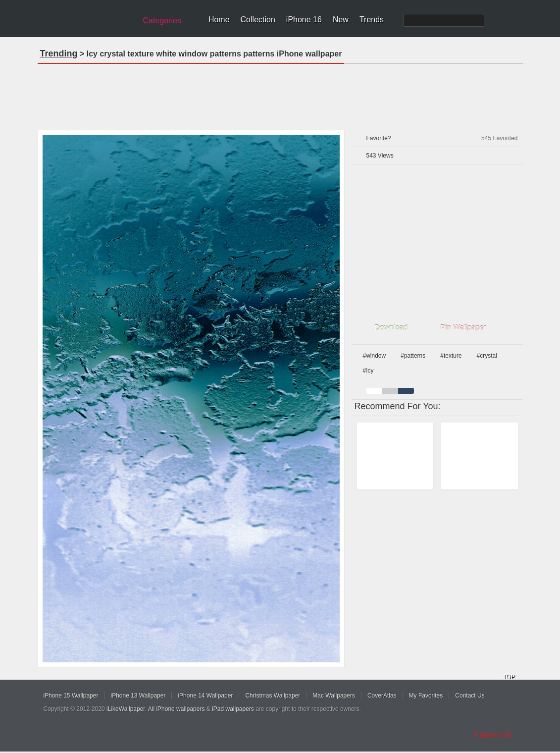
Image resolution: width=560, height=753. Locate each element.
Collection (258, 20)
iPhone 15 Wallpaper (71, 696)
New (341, 20)
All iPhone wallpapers (177, 709)
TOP (509, 677)
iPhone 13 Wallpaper (138, 696)
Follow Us (493, 735)
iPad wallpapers (233, 709)
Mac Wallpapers (334, 696)
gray (390, 391)
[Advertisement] (280, 94)
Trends (372, 20)
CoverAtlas (382, 696)
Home (219, 20)
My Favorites (426, 696)
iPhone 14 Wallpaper (205, 696)
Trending (59, 54)
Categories (162, 21)
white (374, 391)
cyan (406, 391)
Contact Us (470, 696)
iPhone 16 (304, 20)
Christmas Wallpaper (273, 696)
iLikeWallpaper (126, 709)
